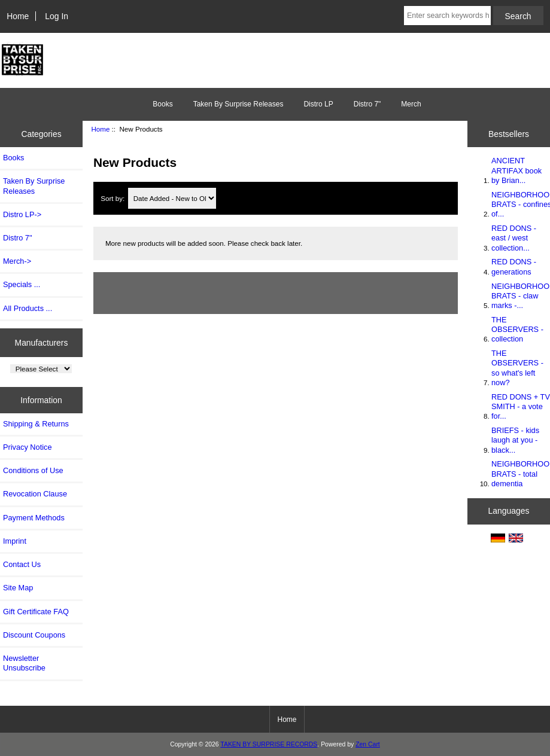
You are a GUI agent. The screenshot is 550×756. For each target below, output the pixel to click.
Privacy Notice (27, 447)
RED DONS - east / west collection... (514, 238)
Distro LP (318, 104)
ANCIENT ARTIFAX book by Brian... (516, 170)
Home (18, 16)
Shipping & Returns (36, 424)
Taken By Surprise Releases (238, 104)
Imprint (15, 541)
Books (162, 104)
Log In (57, 16)
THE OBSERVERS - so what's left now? (517, 368)
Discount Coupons (34, 635)
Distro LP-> (22, 214)
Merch (411, 104)
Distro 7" (367, 104)
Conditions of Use (33, 470)
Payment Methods (34, 518)
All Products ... (28, 308)
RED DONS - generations (514, 266)
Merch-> (17, 261)
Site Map (18, 588)
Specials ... (22, 284)
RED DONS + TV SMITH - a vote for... (521, 406)
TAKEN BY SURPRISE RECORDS (269, 744)
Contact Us (22, 564)
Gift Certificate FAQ (36, 612)
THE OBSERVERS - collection (517, 329)
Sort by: (113, 198)
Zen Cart (368, 744)
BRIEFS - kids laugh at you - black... (515, 440)
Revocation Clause (35, 494)
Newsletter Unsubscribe (24, 663)
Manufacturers (42, 342)
